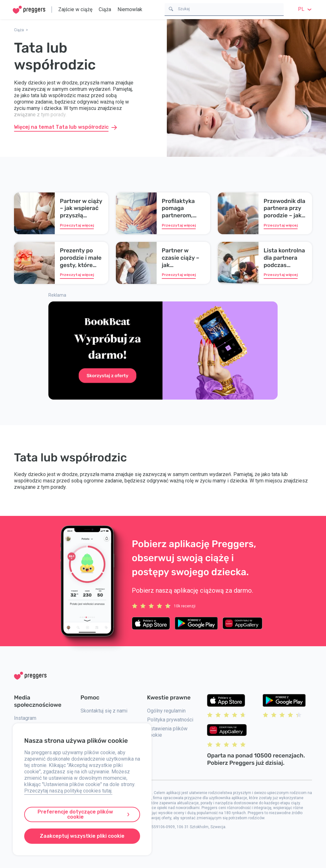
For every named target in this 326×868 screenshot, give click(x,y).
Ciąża (105, 9)
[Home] (29, 10)
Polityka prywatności (170, 720)
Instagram (25, 718)
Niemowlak (130, 9)
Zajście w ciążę (75, 9)
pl (306, 9)
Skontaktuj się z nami (104, 711)
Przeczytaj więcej (77, 225)
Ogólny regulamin (166, 711)
